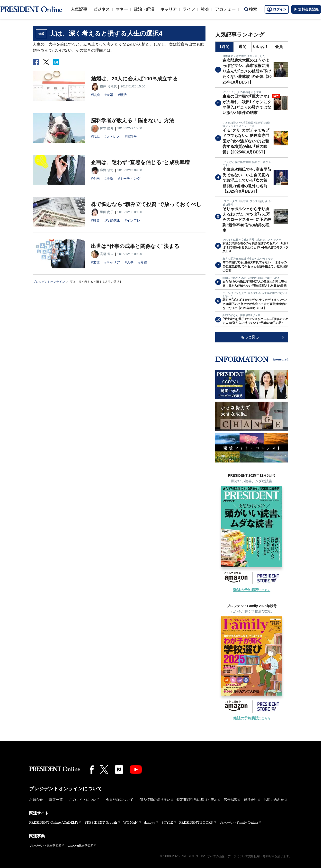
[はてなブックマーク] (119, 769)
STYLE (167, 823)
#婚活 (122, 95)
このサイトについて (84, 800)
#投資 (95, 220)
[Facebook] (92, 770)
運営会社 (250, 800)
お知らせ (36, 800)
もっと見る (250, 337)
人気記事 (79, 9)
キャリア (169, 9)
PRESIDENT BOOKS (196, 823)
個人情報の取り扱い (155, 800)
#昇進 (143, 262)
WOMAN (130, 823)
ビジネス (101, 9)
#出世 (95, 262)
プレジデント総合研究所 (45, 846)
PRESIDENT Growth (101, 823)
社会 (205, 9)
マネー (122, 9)
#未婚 (109, 95)
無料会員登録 (306, 9)
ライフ (189, 9)
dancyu (150, 823)
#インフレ (133, 220)
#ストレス (112, 137)
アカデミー (225, 9)
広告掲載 (231, 800)
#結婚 (95, 95)
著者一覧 (56, 800)
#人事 (129, 262)
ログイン (277, 9)
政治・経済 (144, 9)
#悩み (95, 137)
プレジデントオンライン (49, 282)
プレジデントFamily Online (239, 823)
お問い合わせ (274, 800)
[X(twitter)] (104, 770)
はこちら (252, 590)
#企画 (95, 179)
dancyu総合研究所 (80, 845)
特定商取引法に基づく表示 (197, 800)
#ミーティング (129, 179)
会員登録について (120, 800)
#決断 (109, 179)
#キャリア (112, 262)
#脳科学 (131, 137)
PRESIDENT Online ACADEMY (54, 823)
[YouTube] (136, 769)
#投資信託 (112, 220)
